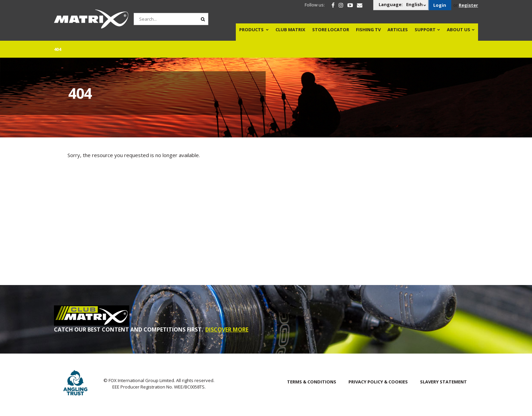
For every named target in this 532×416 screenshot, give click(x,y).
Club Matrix (290, 30)
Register (468, 5)
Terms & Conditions (312, 382)
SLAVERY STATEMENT (443, 382)
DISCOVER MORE (227, 329)
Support (425, 30)
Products (251, 30)
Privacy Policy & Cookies (378, 382)
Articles (398, 30)
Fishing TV (368, 30)
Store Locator (331, 30)
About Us (459, 30)
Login (440, 5)
